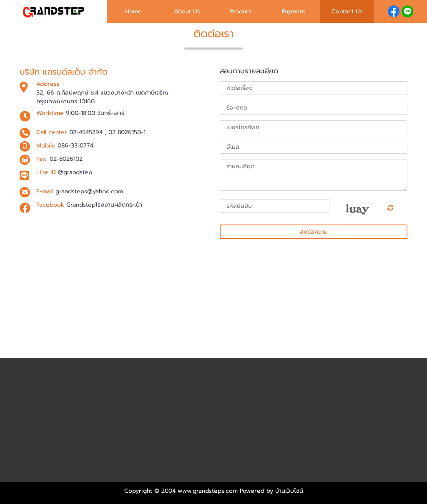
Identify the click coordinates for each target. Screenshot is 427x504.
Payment (294, 11)
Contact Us (347, 11)
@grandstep (75, 172)
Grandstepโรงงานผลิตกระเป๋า (104, 205)
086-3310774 (75, 146)
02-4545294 (86, 132)
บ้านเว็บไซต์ (289, 491)
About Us (187, 11)
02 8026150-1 (127, 132)
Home (133, 11)
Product (240, 11)
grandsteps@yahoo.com (89, 191)
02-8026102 (66, 159)
